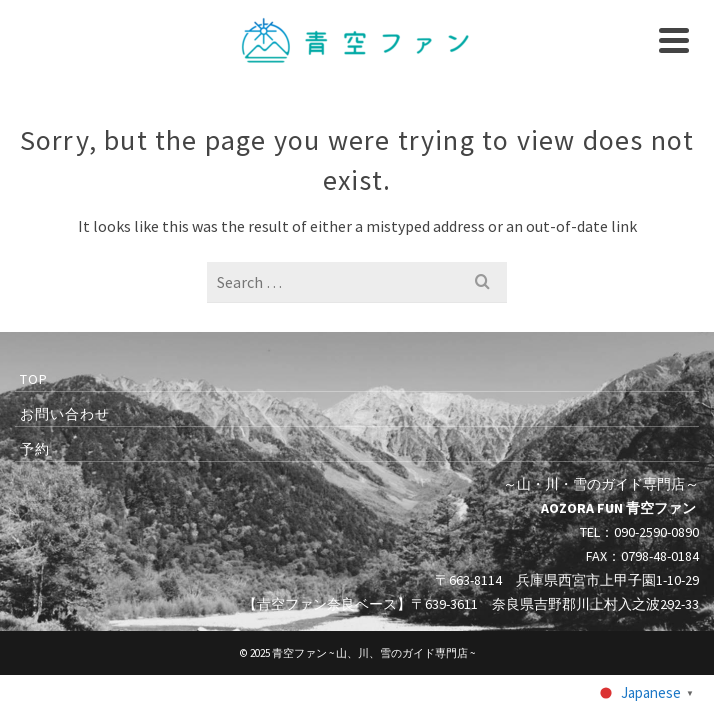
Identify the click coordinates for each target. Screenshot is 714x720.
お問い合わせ (65, 414)
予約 (35, 449)
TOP (34, 379)
